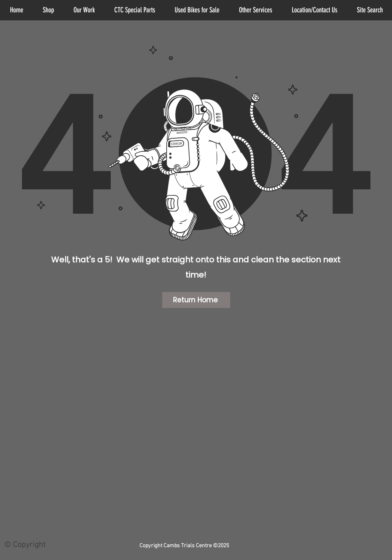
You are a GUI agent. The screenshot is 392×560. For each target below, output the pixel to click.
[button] (256, 10)
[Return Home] (196, 300)
